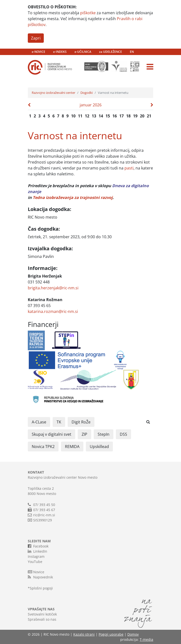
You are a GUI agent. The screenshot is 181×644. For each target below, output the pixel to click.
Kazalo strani (84, 634)
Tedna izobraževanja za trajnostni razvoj (73, 197)
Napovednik (40, 577)
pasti (129, 168)
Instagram (36, 556)
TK (59, 422)
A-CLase (39, 422)
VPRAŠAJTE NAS (41, 609)
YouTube (35, 562)
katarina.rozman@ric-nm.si (53, 311)
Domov (133, 634)
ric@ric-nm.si (44, 515)
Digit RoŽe (81, 422)
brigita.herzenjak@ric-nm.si (53, 288)
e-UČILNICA (83, 52)
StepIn (104, 434)
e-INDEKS (60, 52)
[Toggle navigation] (150, 67)
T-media (146, 639)
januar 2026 (91, 105)
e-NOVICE (38, 52)
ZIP (84, 434)
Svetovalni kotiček (42, 614)
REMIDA (72, 447)
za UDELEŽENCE (111, 52)
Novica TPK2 (43, 447)
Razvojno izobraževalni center (53, 93)
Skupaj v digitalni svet (52, 434)
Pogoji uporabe (111, 634)
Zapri (36, 38)
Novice (36, 572)
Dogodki (87, 93)
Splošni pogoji (41, 588)
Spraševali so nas (42, 619)
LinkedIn (38, 551)
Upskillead (99, 447)
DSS (123, 434)
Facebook (38, 546)
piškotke (88, 13)
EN (132, 52)
